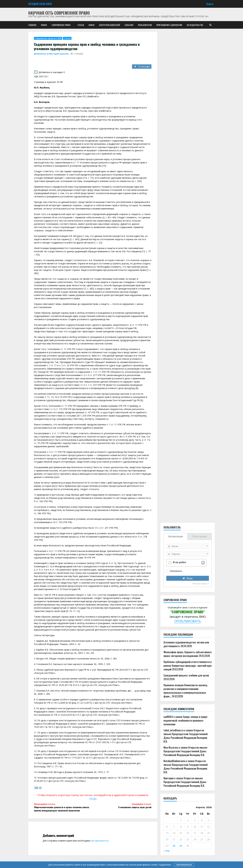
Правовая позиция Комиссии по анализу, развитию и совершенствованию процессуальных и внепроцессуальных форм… (186, 691)
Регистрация (200, 536)
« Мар (167, 851)
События (129, 25)
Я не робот (179, 562)
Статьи (81, 25)
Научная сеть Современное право (59, 13)
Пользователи (145, 25)
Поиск (44, 25)
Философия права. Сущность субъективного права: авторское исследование (188, 654)
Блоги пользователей (109, 25)
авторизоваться (100, 841)
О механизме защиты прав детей (122, 805)
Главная (32, 25)
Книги (92, 25)
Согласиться (184, 865)
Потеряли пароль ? (201, 584)
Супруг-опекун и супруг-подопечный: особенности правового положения (186, 720)
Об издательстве (195, 25)
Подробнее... (165, 865)
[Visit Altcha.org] (203, 563)
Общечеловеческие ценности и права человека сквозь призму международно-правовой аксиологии (63, 807)
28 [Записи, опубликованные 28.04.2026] (174, 846)
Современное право (61, 25)
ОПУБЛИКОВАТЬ (188, 621)
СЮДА (93, 799)
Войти (210, 4)
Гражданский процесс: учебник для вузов (186, 675)
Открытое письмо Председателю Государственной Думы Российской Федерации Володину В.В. (186, 736)
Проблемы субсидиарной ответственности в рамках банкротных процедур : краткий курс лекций (188, 666)
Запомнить (176, 571)
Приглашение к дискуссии (169, 25)
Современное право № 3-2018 (48, 38)
